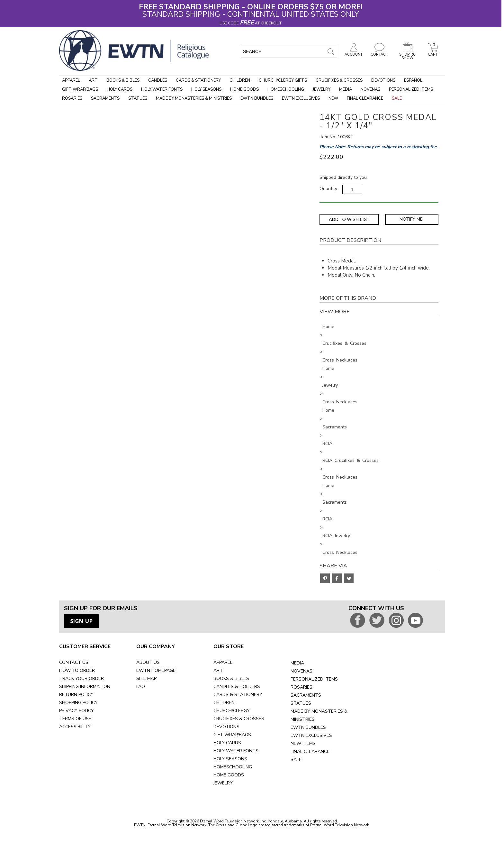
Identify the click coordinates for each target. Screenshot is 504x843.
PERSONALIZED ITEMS (314, 679)
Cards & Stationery (198, 80)
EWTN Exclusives (301, 98)
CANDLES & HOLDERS (237, 687)
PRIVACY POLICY (76, 711)
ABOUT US (148, 662)
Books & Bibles (123, 80)
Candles (158, 80)
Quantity (328, 189)
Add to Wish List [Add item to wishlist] (349, 219)
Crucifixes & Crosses (339, 80)
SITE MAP (146, 678)
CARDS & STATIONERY (238, 695)
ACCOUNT (354, 53)
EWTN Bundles (257, 98)
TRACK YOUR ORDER (81, 678)
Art (93, 80)
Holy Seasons (206, 89)
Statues (138, 98)
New (333, 98)
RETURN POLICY (76, 695)
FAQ (141, 687)
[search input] (289, 51)
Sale (397, 98)
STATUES (301, 703)
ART (218, 670)
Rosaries (72, 98)
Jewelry (322, 89)
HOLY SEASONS (230, 759)
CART (433, 53)
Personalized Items (411, 89)
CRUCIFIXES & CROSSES (239, 719)
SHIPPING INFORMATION (85, 687)
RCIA (327, 444)
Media (346, 89)
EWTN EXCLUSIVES (311, 735)
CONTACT (379, 53)
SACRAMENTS (306, 695)
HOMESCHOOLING (233, 767)
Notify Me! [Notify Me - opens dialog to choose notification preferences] (412, 219)
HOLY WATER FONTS (236, 751)
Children (240, 80)
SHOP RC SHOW (408, 55)
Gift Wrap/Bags (80, 89)
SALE (296, 760)
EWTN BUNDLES (308, 727)
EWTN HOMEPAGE (156, 670)
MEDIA (297, 663)
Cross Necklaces (340, 360)
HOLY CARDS (227, 743)
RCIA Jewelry (336, 536)
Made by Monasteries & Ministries (194, 98)
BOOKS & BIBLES (231, 678)
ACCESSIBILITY (75, 727)
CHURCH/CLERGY (232, 711)
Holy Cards (120, 89)
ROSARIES (301, 687)
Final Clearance (365, 98)
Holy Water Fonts (162, 89)
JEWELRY (223, 783)
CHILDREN (224, 703)
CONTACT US (74, 662)
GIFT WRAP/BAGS (232, 735)
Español (413, 80)
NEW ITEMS (303, 743)
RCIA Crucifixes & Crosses (351, 460)
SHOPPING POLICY (78, 703)
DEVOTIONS (226, 727)
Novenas (370, 89)
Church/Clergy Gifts (283, 80)
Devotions (383, 80)
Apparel (71, 80)
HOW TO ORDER (77, 670)
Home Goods (244, 89)
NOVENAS (301, 671)
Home (328, 327)
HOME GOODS (229, 775)
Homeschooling (286, 89)
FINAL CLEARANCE (310, 751)
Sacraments (105, 98)
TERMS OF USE (75, 719)
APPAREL (223, 662)
